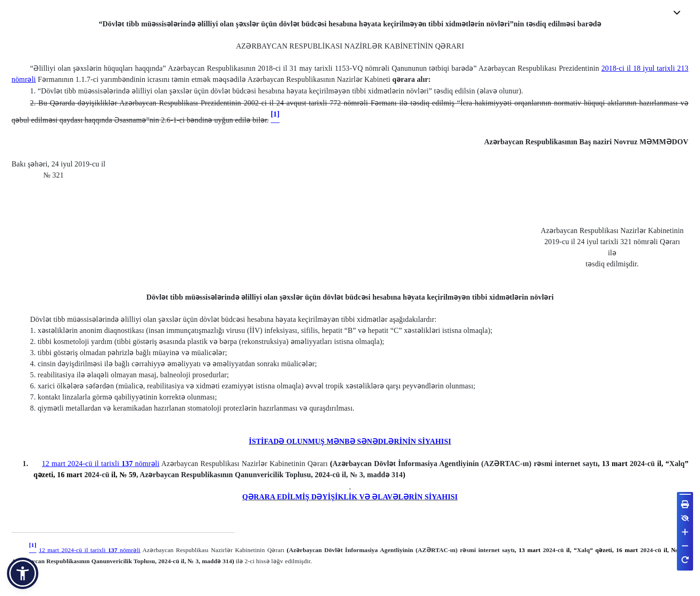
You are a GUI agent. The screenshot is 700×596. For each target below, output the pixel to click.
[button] (23, 573)
